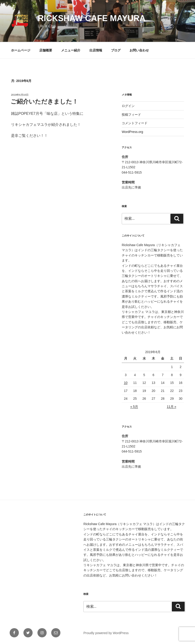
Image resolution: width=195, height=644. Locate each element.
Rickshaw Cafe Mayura (92, 18)
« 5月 (134, 407)
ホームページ (21, 50)
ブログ (116, 50)
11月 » (171, 407)
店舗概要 (46, 50)
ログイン (128, 106)
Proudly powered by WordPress (106, 633)
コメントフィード (135, 123)
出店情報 (96, 50)
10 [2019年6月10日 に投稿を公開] (126, 383)
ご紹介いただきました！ (44, 101)
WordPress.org (132, 132)
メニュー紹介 (71, 50)
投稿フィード (131, 115)
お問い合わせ (139, 50)
